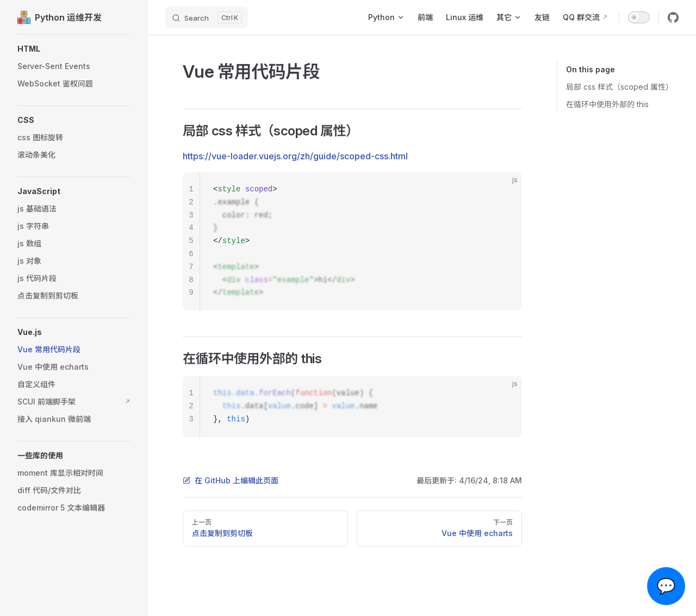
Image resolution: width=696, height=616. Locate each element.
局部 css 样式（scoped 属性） (620, 87)
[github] (673, 17)
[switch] (639, 17)
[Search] (207, 17)
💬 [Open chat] (666, 586)
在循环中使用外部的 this (607, 104)
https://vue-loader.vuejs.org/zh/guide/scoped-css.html (295, 156)
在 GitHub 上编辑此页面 (231, 480)
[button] (74, 49)
